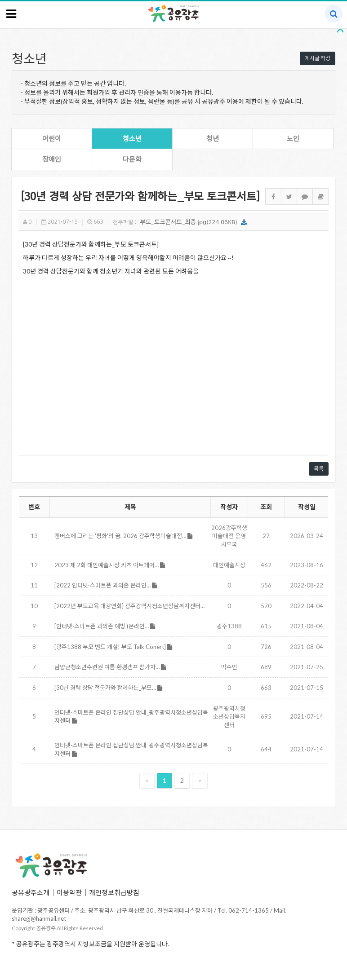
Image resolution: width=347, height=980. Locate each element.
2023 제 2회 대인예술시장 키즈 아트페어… (110, 565)
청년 (213, 138)
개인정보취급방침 (114, 892)
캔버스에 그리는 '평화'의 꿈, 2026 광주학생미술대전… (123, 536)
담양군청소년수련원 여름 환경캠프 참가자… (110, 667)
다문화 (132, 159)
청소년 (132, 138)
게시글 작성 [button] (318, 58)
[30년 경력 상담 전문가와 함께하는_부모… (108, 688)
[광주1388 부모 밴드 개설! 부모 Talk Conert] (113, 647)
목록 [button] (319, 469)
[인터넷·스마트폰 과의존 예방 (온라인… (105, 626)
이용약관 (69, 892)
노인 (293, 138)
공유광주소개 (31, 892)
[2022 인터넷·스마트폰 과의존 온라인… (106, 585)
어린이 (52, 138)
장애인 (52, 159)
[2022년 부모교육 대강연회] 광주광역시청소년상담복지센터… (129, 606)
